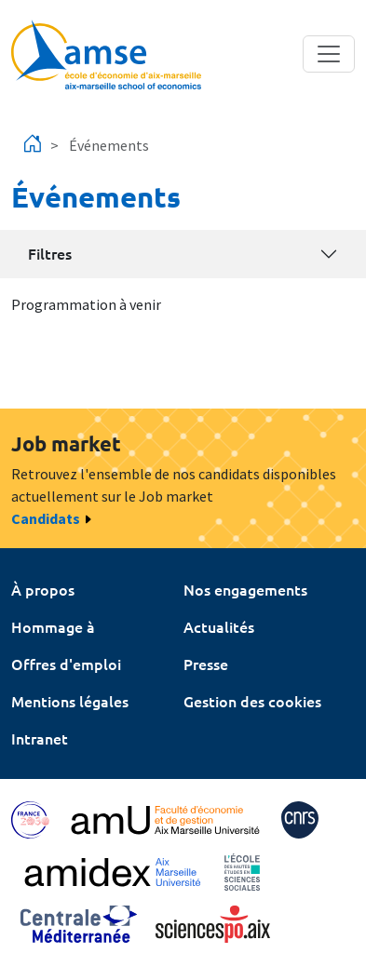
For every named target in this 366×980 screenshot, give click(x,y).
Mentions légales (70, 701)
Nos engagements (245, 589)
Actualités (219, 626)
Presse (206, 664)
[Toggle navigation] (329, 54)
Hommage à (53, 626)
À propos (43, 589)
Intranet (40, 738)
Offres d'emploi (66, 664)
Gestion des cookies (252, 701)
